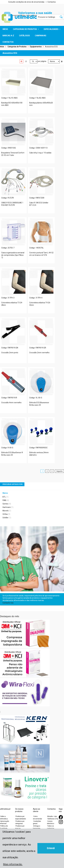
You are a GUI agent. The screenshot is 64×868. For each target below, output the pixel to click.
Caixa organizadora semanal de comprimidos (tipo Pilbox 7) (13, 255)
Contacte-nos (8, 603)
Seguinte (59, 471)
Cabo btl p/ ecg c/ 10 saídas (40, 153)
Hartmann (7, 507)
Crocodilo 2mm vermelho (39, 353)
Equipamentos (36, 47)
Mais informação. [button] (13, 864)
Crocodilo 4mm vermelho (11, 403)
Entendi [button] (51, 848)
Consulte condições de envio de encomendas (26, 2)
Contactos (52, 2)
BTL (4, 497)
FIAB (4, 500)
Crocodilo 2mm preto (10, 353)
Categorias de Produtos (17, 47)
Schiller (5, 518)
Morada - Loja (52, 816)
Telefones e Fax (53, 819)
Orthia (5, 514)
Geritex (5, 504)
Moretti (5, 511)
